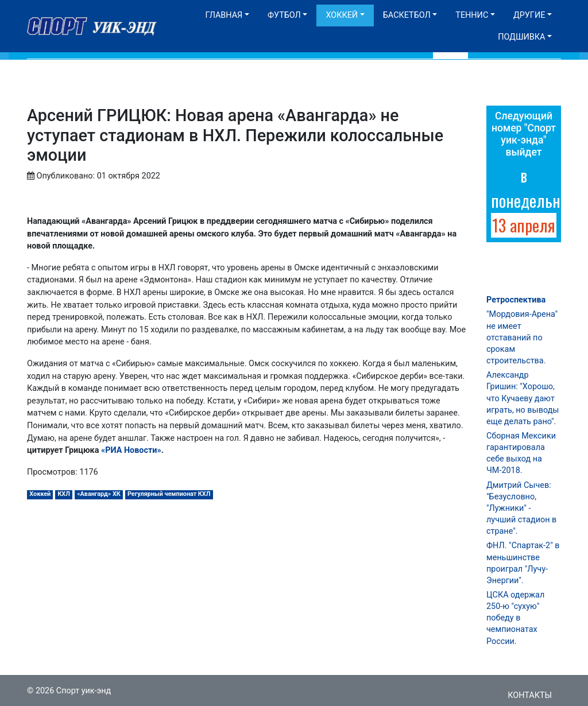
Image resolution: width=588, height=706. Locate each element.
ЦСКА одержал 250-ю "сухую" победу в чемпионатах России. (515, 618)
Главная (224, 15)
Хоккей (342, 15)
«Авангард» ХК (99, 494)
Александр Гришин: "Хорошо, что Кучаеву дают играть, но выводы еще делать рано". (523, 398)
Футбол (284, 15)
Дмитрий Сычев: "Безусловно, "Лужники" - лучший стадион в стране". (521, 509)
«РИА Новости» (131, 450)
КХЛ (64, 494)
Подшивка (521, 37)
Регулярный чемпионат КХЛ (169, 494)
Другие (529, 15)
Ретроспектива (516, 300)
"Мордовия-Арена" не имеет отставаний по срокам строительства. (522, 338)
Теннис (472, 15)
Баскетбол (407, 15)
